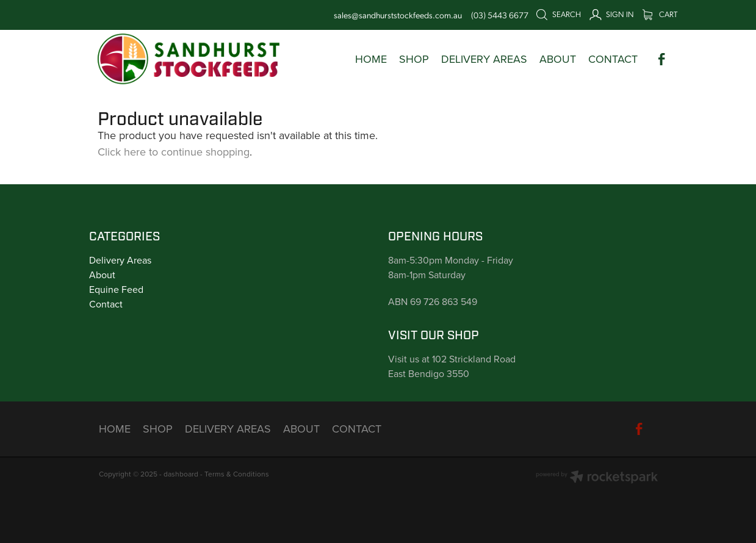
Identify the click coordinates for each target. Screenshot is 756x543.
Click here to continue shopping (174, 152)
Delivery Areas (120, 260)
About (102, 275)
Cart (660, 14)
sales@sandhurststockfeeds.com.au (398, 15)
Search (558, 14)
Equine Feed (116, 289)
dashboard (181, 474)
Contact (106, 304)
